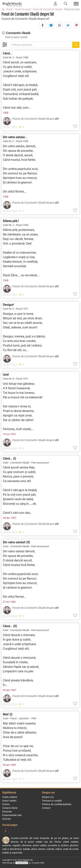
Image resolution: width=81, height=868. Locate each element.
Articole (6, 819)
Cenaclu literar (10, 808)
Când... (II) (10, 626)
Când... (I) (9, 458)
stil (57, 119)
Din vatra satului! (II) (17, 542)
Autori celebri (9, 801)
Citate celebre (10, 797)
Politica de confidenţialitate (57, 804)
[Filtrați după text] (41, 45)
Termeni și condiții (52, 801)
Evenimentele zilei (12, 815)
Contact (46, 808)
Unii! (6, 375)
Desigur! (8, 305)
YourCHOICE (22, 863)
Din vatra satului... (15, 137)
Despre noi (48, 797)
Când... (8, 53)
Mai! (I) (8, 714)
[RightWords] (3, 9)
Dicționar (7, 812)
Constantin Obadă (18, 33)
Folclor (6, 804)
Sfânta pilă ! (11, 221)
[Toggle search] (66, 4)
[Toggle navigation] (75, 4)
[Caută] (76, 45)
